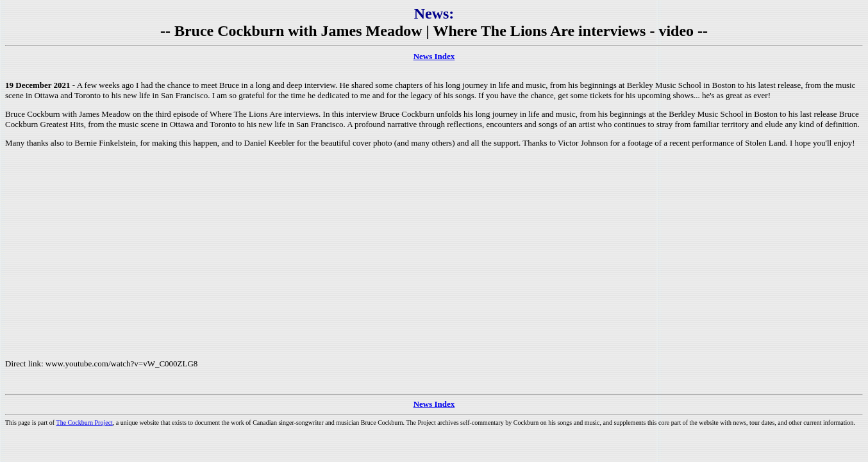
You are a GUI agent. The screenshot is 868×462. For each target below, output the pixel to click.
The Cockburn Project (85, 423)
